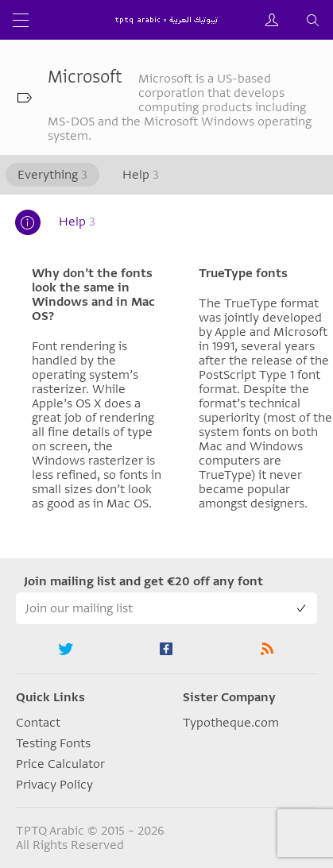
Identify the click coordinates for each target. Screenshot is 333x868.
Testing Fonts (53, 743)
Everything (52, 175)
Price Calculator (60, 764)
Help (141, 175)
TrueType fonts (243, 273)
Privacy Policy (54, 785)
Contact (38, 723)
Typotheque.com (231, 723)
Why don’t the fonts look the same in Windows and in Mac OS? (93, 295)
